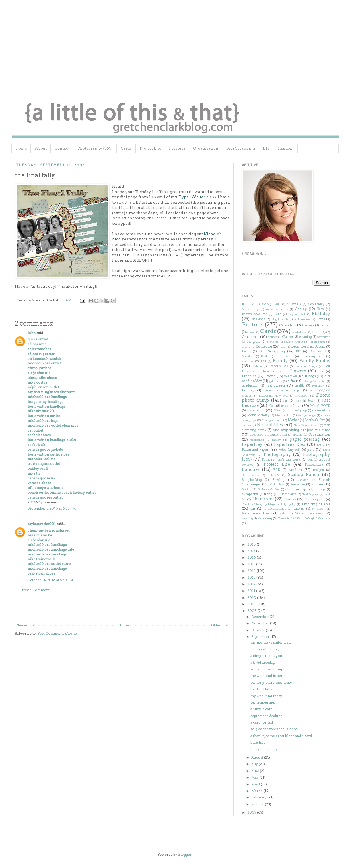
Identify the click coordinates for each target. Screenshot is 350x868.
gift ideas (276, 381)
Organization (206, 148)
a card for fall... (263, 722)
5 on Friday (316, 304)
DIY (266, 148)
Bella (278, 314)
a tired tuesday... (263, 662)
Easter (265, 356)
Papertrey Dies (290, 444)
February (259, 797)
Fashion (257, 366)
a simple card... (263, 709)
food (321, 371)
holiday (248, 390)
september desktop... (268, 716)
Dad (283, 347)
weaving (247, 518)
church (273, 337)
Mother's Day (315, 420)
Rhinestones (250, 475)
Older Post (220, 625)
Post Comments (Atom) (57, 633)
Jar (285, 401)
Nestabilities (270, 425)
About (41, 148)
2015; (278, 304)
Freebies (177, 148)
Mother (293, 420)
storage (320, 489)
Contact (62, 148)
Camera (308, 325)
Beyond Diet (297, 314)
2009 (252, 604)
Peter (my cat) (289, 450)
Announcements (277, 309)
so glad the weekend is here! (274, 729)
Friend (270, 376)
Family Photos (315, 361)
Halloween (276, 385)
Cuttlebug (264, 346)
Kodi (272, 406)
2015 (252, 564)
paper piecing (304, 439)
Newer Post (26, 625)
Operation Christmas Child (268, 435)
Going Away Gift (315, 381)
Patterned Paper (255, 449)
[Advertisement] (122, 608)
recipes (318, 470)
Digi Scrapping (241, 148)
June (256, 771)
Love (297, 406)
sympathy (250, 494)
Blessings (258, 319)
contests (273, 342)
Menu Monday (258, 415)
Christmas (251, 337)
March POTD (320, 406)
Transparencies (275, 509)
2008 (252, 611)
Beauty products (255, 314)
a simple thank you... (268, 656)
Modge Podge (307, 415)
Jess (298, 401)
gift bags (309, 376)
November (261, 623)
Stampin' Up (296, 489)
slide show (277, 484)
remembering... (263, 702)
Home (21, 148)
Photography (277, 454)
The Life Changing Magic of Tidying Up (269, 504)
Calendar (287, 325)
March (257, 791)
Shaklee (303, 480)
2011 (252, 591)
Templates (289, 494)
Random (286, 148)
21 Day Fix (294, 304)
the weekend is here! (268, 676)
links (284, 406)
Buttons (253, 325)
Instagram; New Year (274, 396)
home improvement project (283, 390)
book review (302, 319)
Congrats (253, 342)
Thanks (290, 499)
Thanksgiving (315, 499)
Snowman (298, 484)
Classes (288, 337)
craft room (318, 342)
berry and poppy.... (265, 749)
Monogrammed (272, 420)
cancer (325, 325)
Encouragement (313, 356)
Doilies (315, 351)
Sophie (317, 484)
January (258, 804)
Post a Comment (36, 590)
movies (247, 425)
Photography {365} (95, 148)
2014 (252, 571)
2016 (252, 557)
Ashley (301, 309)
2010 (252, 598)
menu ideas (321, 410)
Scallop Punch (304, 475)
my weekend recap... (268, 696)
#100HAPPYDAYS (255, 304)
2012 (252, 584)
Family (280, 361)
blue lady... (259, 742)
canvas (251, 332)
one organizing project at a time (301, 430)
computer (324, 337)
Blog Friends (280, 319)
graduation (250, 386)
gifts (291, 381)
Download (248, 356)
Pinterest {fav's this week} (282, 460)
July (255, 764)
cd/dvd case (300, 332)
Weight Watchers (318, 518)
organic (297, 435)
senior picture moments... (272, 682)
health (299, 386)
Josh (311, 401)
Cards (126, 148)
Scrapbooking (252, 480)
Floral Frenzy (272, 371)
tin (253, 508)
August (258, 757)
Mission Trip (284, 415)
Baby (321, 309)
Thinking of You (316, 504)
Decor (246, 351)
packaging (257, 440)
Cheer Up (319, 332)
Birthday (321, 314)
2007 (252, 812)
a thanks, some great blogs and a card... (282, 736)
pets (311, 449)
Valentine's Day (256, 513)
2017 (252, 551)
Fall (263, 361)
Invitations (302, 396)
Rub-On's (273, 475)
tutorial (299, 509)
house (312, 390)
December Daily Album (308, 347)
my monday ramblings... (271, 642)
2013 (252, 577)
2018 (252, 544)
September (261, 637)
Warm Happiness (309, 513)
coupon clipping (295, 342)
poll (310, 460)
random (295, 470)
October (259, 630)
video (284, 513)
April (256, 784)
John (32, 333)
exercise (248, 361)
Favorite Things (306, 366)
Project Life (150, 148)
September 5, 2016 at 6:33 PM (52, 508)
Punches (251, 469)
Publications (314, 465)
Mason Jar (281, 410)
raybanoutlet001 (42, 524)
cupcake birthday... (266, 649)
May (255, 777)
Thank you (263, 499)
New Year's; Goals (306, 425)
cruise (246, 347)
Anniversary (250, 309)
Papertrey (252, 444)
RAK (277, 470)
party (321, 445)
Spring (247, 489)
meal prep (300, 410)
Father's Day (278, 366)
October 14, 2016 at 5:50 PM (50, 580)
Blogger (185, 854)
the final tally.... (263, 689)
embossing (285, 356)
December (261, 617)
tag (270, 494)
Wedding (265, 518)
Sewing (278, 480)
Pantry (276, 440)
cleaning (305, 337)
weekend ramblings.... (269, 669)
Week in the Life (289, 518)
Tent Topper (310, 494)
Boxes (321, 319)
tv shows (319, 509)
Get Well (290, 376)
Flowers (298, 371)
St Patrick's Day (269, 489)
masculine (256, 410)
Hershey (318, 386)
